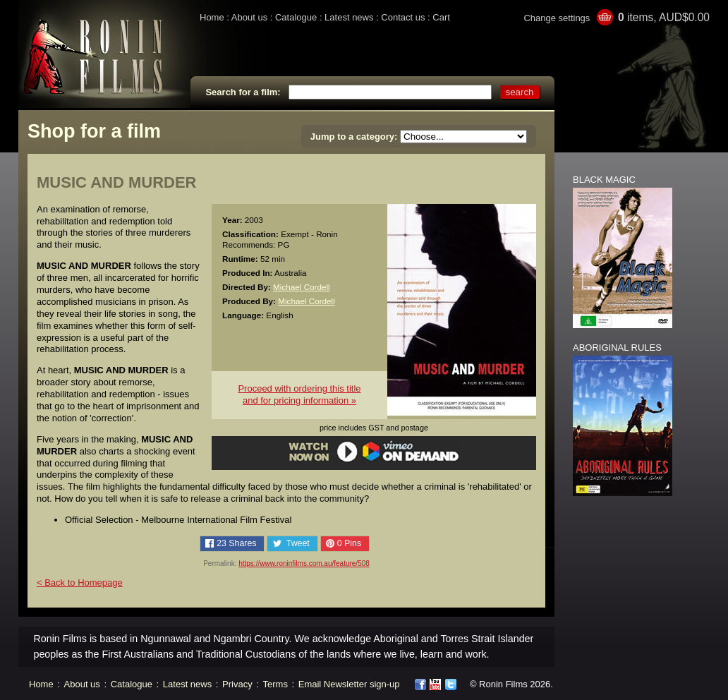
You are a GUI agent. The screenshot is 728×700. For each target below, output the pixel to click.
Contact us (403, 17)
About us (249, 17)
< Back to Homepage (80, 583)
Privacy (237, 684)
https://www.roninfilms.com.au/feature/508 (304, 563)
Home (212, 17)
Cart (441, 17)
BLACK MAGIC (604, 180)
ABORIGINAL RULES (617, 348)
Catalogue (296, 17)
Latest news (349, 17)
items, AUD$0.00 (664, 17)
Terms (275, 684)
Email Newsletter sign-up (349, 684)
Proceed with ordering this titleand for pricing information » (299, 394)
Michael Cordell (302, 287)
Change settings (557, 18)
